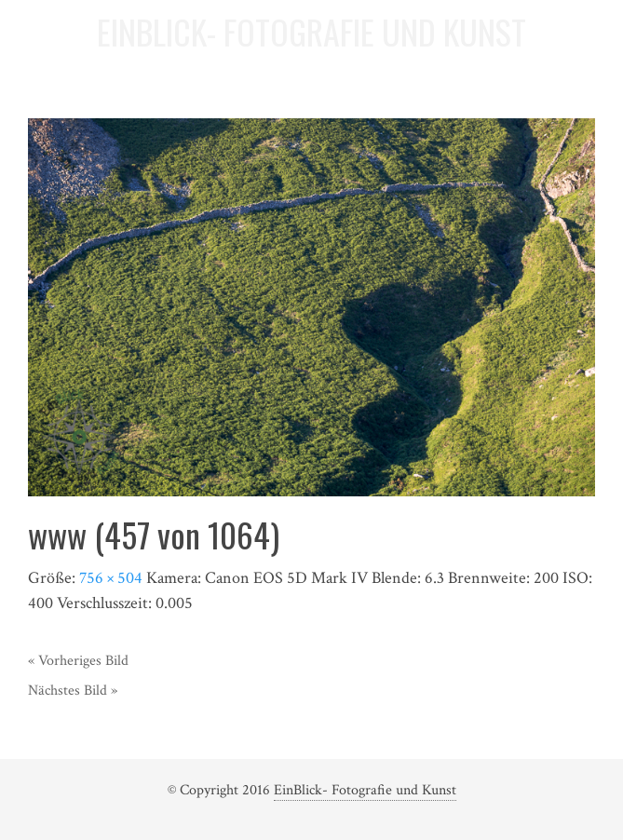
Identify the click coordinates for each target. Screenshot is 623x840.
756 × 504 (111, 578)
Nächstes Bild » (73, 691)
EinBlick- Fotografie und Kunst (365, 790)
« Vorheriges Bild (78, 661)
